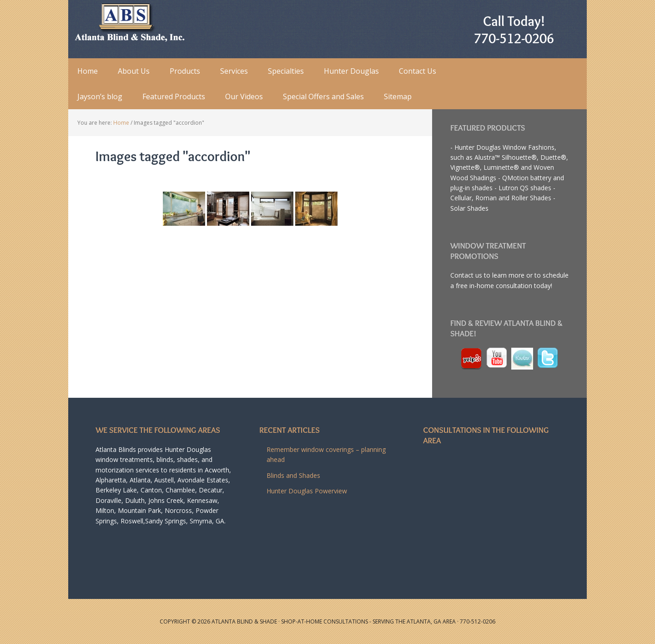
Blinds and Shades (293, 475)
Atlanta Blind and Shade (127, 23)
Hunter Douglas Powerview (307, 491)
